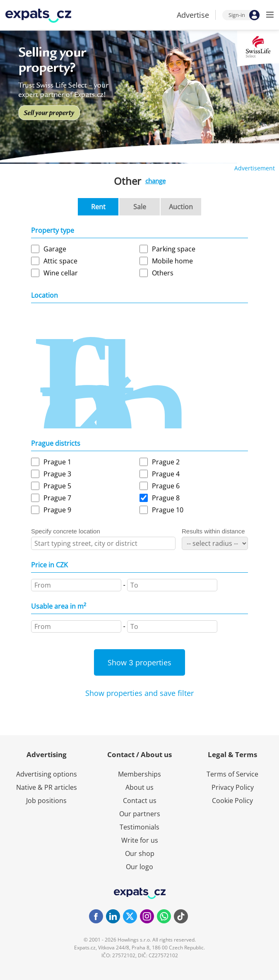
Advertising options (47, 774)
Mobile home (172, 261)
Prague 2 (166, 462)
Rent (98, 207)
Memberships (139, 774)
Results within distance (213, 531)
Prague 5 (57, 486)
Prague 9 (57, 510)
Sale (140, 207)
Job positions (46, 801)
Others (163, 273)
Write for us (140, 840)
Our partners (140, 814)
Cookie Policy (232, 801)
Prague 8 (166, 498)
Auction (181, 207)
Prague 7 (57, 498)
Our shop (140, 853)
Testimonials (139, 827)
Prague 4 (166, 474)
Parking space (174, 249)
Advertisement (255, 168)
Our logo (139, 867)
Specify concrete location (66, 531)
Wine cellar (61, 273)
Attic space (60, 261)
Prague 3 (57, 474)
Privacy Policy (233, 787)
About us (139, 787)
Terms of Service (232, 774)
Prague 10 (168, 510)
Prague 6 (166, 486)
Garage (55, 249)
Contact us (140, 801)
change (155, 181)
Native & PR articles (47, 787)
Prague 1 (57, 462)
